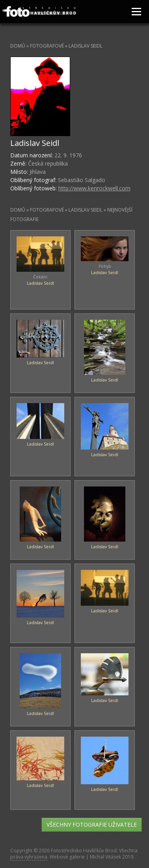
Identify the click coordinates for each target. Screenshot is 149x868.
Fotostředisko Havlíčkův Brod (84, 850)
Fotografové (47, 46)
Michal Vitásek (105, 857)
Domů (18, 46)
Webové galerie (67, 857)
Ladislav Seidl (40, 283)
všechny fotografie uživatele (92, 825)
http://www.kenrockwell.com (94, 188)
